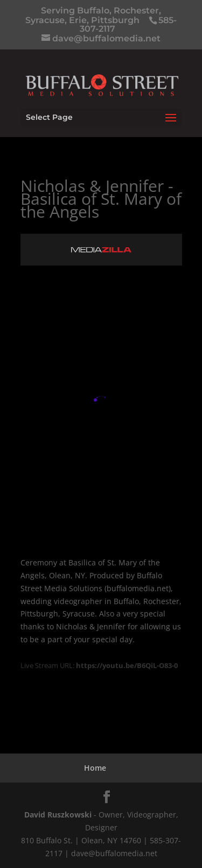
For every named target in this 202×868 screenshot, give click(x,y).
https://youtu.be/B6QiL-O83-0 (127, 665)
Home (95, 768)
